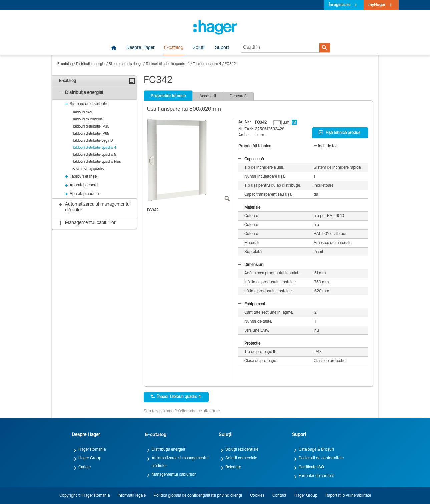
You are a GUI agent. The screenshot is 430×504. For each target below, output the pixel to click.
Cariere (85, 467)
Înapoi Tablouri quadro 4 (176, 397)
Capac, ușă (251, 159)
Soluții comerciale (241, 458)
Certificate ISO (311, 467)
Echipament (251, 304)
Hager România (92, 450)
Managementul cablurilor (174, 475)
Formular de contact (316, 476)
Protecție (249, 344)
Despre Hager (141, 48)
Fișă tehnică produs (339, 133)
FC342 (230, 64)
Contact (279, 496)
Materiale (249, 208)
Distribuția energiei (91, 64)
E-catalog (174, 48)
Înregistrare (340, 5)
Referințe (233, 467)
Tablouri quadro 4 (207, 64)
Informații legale (132, 496)
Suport (222, 48)
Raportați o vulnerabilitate (348, 496)
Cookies (257, 496)
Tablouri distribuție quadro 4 (168, 64)
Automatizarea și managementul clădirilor (180, 462)
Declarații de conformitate (321, 458)
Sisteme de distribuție (126, 64)
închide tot (325, 146)
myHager (377, 5)
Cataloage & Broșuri (316, 450)
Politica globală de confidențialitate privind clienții (198, 496)
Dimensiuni (251, 265)
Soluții (199, 48)
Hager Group (90, 458)
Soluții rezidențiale (242, 450)
